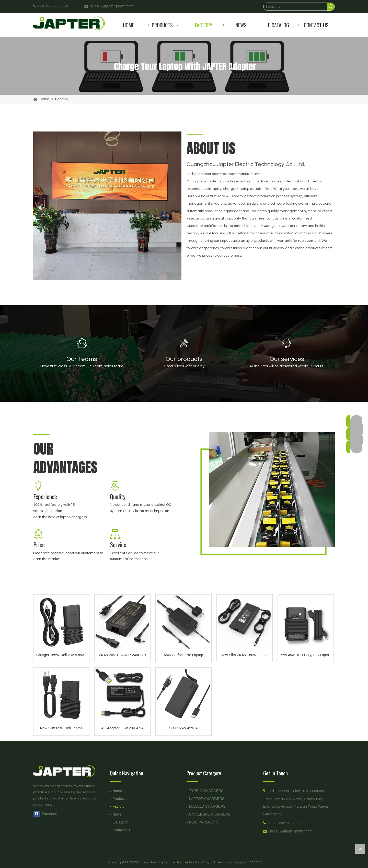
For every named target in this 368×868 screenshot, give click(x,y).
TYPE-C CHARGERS (206, 791)
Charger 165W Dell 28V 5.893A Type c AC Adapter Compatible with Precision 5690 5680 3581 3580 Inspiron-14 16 (61, 656)
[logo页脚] (69, 771)
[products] (184, 66)
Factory (118, 806)
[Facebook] (47, 814)
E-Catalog (120, 822)
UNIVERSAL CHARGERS (210, 814)
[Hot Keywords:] (331, 7)
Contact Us (121, 830)
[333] (115, 534)
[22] (115, 486)
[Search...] (295, 7)
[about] (261, 499)
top (360, 849)
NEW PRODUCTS (204, 822)
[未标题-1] (107, 206)
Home (117, 791)
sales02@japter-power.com (291, 831)
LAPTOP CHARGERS (207, 799)
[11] (38, 486)
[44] (38, 534)
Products (119, 799)
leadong (255, 862)
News (117, 814)
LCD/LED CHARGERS (207, 806)
